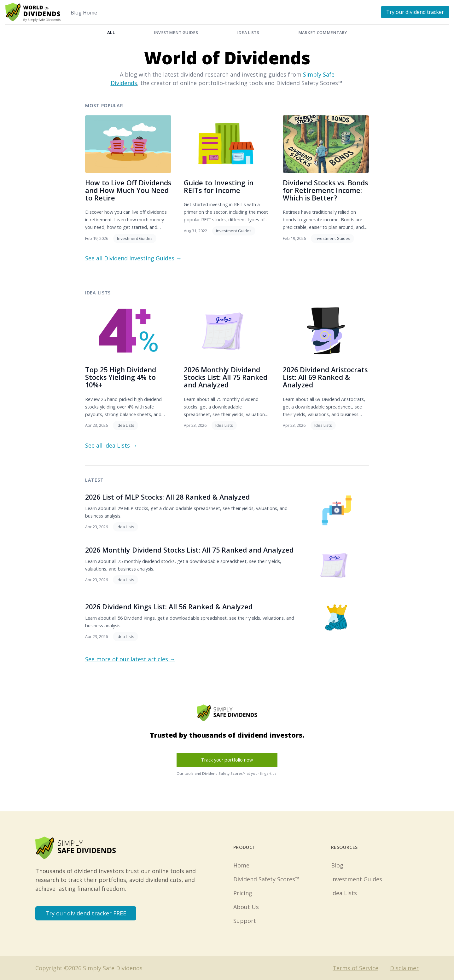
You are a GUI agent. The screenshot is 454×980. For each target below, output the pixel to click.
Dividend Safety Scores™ (266, 879)
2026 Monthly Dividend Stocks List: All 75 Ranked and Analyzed (226, 377)
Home (241, 865)
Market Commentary (323, 33)
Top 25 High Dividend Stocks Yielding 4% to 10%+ (121, 377)
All (111, 33)
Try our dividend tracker (415, 12)
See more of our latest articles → (130, 659)
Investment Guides (176, 33)
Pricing (243, 893)
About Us (246, 907)
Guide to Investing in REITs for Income (219, 186)
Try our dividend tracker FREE (86, 913)
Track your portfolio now (227, 760)
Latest (94, 480)
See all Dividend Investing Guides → (133, 258)
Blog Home (84, 13)
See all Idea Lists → (111, 445)
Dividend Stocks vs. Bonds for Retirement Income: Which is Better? (325, 190)
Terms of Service (355, 968)
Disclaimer (404, 968)
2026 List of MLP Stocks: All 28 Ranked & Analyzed (167, 497)
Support (245, 921)
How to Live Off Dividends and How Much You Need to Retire (128, 190)
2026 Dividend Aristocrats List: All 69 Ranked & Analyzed (325, 377)
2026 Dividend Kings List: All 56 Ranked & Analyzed (169, 607)
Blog (337, 865)
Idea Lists (248, 33)
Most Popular (104, 105)
